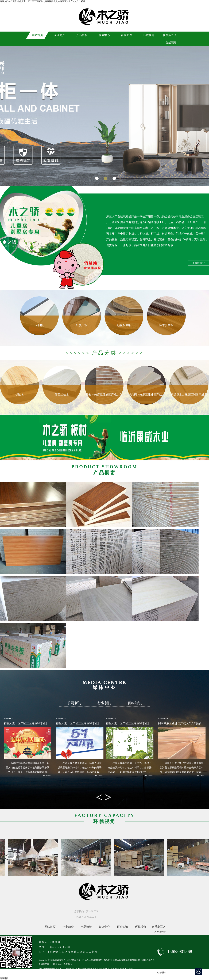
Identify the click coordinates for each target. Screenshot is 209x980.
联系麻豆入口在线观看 (159, 927)
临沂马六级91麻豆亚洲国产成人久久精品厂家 (60, 973)
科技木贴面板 (126, 969)
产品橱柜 (86, 927)
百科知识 (122, 927)
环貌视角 (141, 927)
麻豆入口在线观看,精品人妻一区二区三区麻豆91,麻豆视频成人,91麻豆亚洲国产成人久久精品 (43, 1)
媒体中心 (104, 927)
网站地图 (4, 978)
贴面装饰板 (114, 969)
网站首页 (50, 927)
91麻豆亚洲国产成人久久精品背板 (91, 969)
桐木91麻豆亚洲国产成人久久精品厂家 (56, 969)
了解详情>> (199, 263)
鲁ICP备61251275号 (57, 960)
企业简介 (68, 927)
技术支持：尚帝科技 (63, 964)
